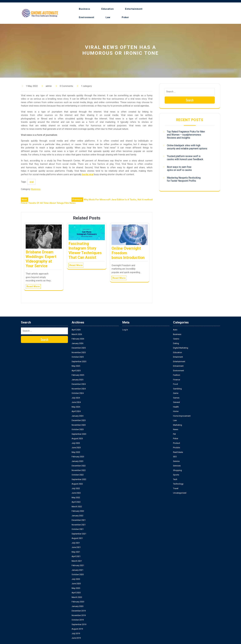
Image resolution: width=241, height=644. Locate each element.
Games (176, 398)
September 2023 (79, 434)
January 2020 (77, 606)
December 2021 (79, 520)
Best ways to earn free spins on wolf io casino (179, 168)
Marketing (178, 425)
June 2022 (76, 493)
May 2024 (76, 407)
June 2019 (76, 638)
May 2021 (76, 552)
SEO (175, 457)
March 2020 (77, 597)
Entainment (178, 357)
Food (175, 384)
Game (176, 393)
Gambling (177, 389)
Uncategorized (180, 493)
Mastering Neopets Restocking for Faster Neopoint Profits (184, 179)
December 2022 (79, 466)
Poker (125, 17)
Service (176, 461)
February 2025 (78, 375)
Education (108, 9)
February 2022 (78, 511)
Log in (125, 330)
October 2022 (78, 475)
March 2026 (77, 334)
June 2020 (76, 584)
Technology (178, 484)
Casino (176, 339)
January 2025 (77, 380)
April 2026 (76, 330)
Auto (175, 330)
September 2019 (79, 624)
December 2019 (79, 611)
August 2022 (77, 484)
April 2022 (76, 502)
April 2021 (76, 556)
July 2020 (76, 579)
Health (176, 407)
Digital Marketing (181, 348)
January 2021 (77, 570)
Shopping (177, 470)
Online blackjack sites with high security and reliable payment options (187, 147)
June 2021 (76, 547)
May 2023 (76, 452)
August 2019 (77, 629)
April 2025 (76, 371)
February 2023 (78, 457)
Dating (176, 343)
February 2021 (78, 565)
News (176, 429)
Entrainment (178, 366)
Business (84, 9)
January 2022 (77, 516)
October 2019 (78, 620)
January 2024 (77, 416)
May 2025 (76, 366)
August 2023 (77, 438)
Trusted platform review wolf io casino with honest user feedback (185, 158)
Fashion (177, 375)
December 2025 (79, 348)
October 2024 (78, 393)
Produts (177, 448)
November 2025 (79, 352)
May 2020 (76, 588)
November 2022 (79, 470)
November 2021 (79, 525)
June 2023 (76, 448)
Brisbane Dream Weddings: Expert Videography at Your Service (41, 259)
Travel (176, 488)
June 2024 (76, 402)
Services (177, 466)
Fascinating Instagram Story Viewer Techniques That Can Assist (85, 251)
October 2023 (78, 429)
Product (177, 443)
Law (108, 17)
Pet (174, 434)
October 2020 (78, 574)
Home (176, 411)
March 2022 (77, 507)
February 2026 (78, 339)
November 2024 (79, 389)
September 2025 (79, 361)
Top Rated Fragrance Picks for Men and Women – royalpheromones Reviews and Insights (186, 135)
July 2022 (76, 488)
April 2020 (76, 593)
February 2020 (78, 602)
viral (32, 182)
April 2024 (76, 411)
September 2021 (79, 534)
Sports (176, 475)
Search (190, 100)
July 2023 (76, 443)
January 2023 (77, 461)
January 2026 (77, 343)
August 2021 (77, 538)
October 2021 (78, 529)
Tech (175, 479)
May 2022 (76, 497)
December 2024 (79, 384)
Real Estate (178, 452)
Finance (177, 380)
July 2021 (76, 543)
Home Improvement (182, 416)
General (176, 402)
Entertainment (134, 9)
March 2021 (77, 561)
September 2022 (79, 479)
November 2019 (79, 615)
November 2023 (79, 425)
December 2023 (79, 420)
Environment (87, 17)
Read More (33, 286)
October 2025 (78, 357)
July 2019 (76, 633)
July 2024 (76, 398)
